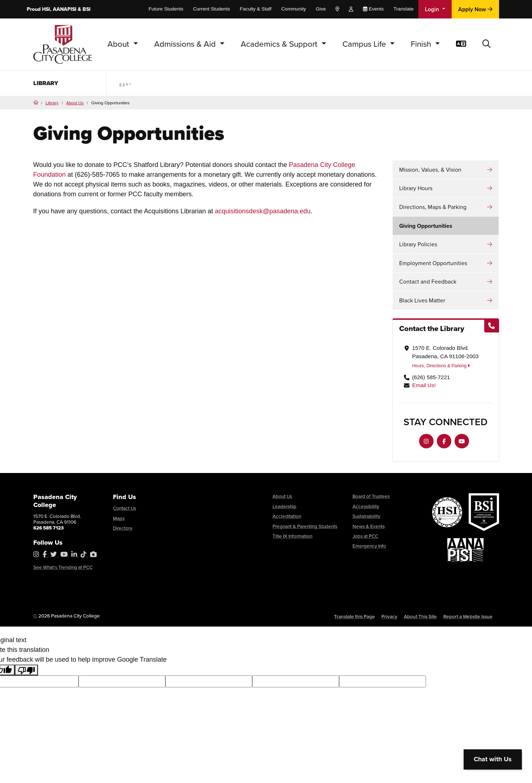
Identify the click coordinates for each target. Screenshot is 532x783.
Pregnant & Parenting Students (305, 526)
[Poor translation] (26, 670)
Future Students (166, 9)
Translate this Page (354, 616)
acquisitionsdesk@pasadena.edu (263, 211)
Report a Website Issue (468, 616)
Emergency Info (369, 546)
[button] (487, 44)
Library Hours (416, 188)
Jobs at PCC (365, 536)
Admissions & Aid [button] (186, 44)
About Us (75, 103)
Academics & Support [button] (280, 44)
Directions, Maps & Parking (433, 207)
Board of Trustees (371, 496)
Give (321, 9)
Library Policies (418, 244)
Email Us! (424, 385)
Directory (123, 528)
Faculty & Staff (256, 9)
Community (294, 9)
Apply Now (475, 9)
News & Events (369, 526)
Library (47, 83)
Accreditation (287, 516)
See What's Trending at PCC (63, 567)
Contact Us (124, 508)
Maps (119, 518)
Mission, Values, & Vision (430, 170)
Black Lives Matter (422, 300)
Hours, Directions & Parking (441, 366)
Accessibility (366, 506)
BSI (86, 9)
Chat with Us (493, 759)
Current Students (212, 9)
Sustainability (366, 516)
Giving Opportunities (426, 226)
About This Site (420, 616)
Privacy (389, 616)
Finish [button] (422, 44)
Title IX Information (292, 536)
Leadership (284, 506)
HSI (46, 9)
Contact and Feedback (428, 282)
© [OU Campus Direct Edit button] (35, 616)
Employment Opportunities (433, 263)
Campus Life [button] (365, 44)
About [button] (119, 44)
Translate (404, 9)
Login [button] (433, 9)
